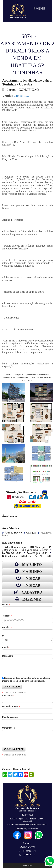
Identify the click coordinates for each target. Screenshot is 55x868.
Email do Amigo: (11, 717)
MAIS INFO (27, 564)
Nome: (6, 604)
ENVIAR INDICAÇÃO (14, 749)
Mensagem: (8, 656)
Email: (6, 647)
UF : (4, 636)
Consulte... (21, 96)
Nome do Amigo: (11, 706)
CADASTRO (27, 592)
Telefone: (7, 616)
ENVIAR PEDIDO (12, 687)
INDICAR (27, 578)
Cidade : (7, 627)
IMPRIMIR (28, 599)
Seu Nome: (8, 696)
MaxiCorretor (28, 865)
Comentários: (9, 728)
